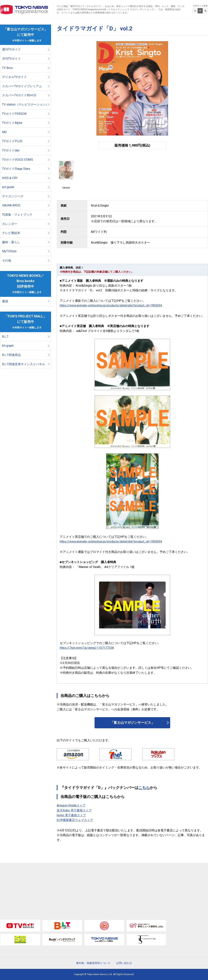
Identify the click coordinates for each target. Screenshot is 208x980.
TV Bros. (8, 68)
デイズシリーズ (13, 196)
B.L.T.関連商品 (11, 355)
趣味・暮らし (11, 242)
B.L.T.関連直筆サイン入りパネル (24, 364)
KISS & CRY (10, 178)
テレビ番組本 (11, 233)
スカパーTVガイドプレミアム (22, 86)
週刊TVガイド (11, 49)
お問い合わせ (124, 963)
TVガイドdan (11, 150)
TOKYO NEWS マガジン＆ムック (24, 9)
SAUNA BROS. (12, 205)
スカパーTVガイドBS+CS (19, 95)
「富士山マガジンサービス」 (132, 723)
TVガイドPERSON (14, 114)
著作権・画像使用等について (93, 963)
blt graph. (8, 346)
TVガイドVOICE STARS (18, 160)
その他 (7, 260)
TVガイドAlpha (12, 123)
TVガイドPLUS (12, 141)
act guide (8, 187)
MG (4, 132)
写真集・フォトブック (17, 215)
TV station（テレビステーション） (25, 105)
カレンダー (10, 224)
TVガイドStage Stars (16, 169)
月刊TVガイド (11, 59)
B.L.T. (5, 337)
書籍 (5, 301)
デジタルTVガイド (14, 77)
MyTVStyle (9, 251)
